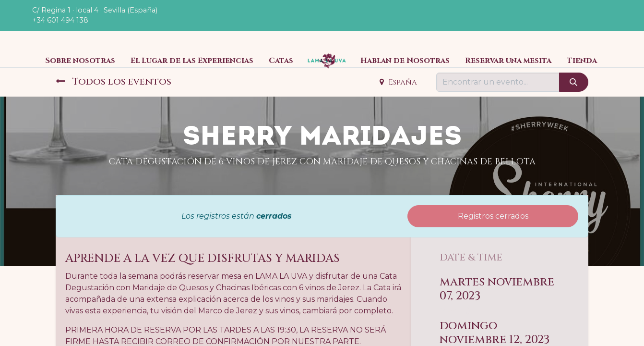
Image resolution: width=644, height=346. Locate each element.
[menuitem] (80, 61)
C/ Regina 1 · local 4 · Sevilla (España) (95, 10)
